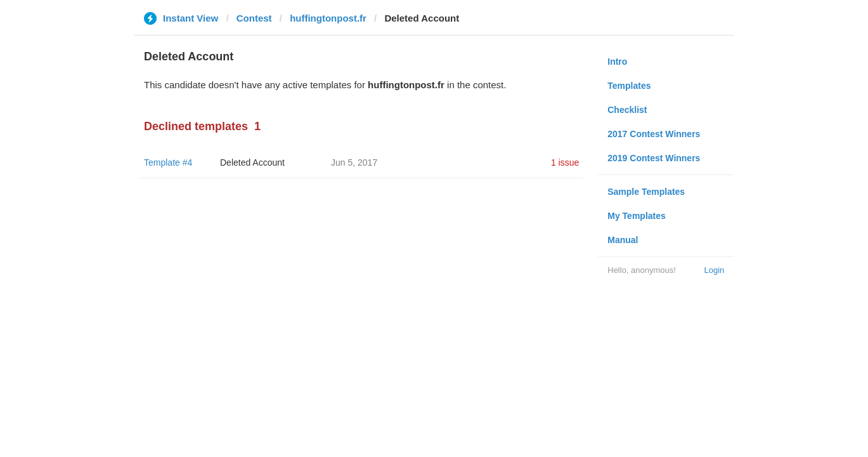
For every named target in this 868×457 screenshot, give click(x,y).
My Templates (637, 216)
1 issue (565, 162)
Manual (623, 240)
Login (714, 270)
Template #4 (168, 162)
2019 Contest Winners (654, 158)
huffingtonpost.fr (328, 18)
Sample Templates (646, 192)
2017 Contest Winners (654, 134)
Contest (254, 18)
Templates (629, 86)
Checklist (627, 110)
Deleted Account (252, 162)
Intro (617, 62)
